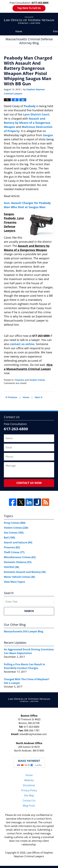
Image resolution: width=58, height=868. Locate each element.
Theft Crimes (14, 552)
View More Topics (14, 582)
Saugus (48, 135)
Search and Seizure (18, 542)
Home (19, 31)
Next (39, 397)
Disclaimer (29, 785)
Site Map (29, 795)
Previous (11, 397)
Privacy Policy (29, 790)
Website (29, 780)
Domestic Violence (18, 562)
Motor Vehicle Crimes (19, 577)
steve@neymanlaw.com (33, 734)
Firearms (19, 380)
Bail (9, 538)
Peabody (30, 106)
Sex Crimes (14, 533)
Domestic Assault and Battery (25, 572)
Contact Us (29, 801)
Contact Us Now (29, 483)
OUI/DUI (11, 567)
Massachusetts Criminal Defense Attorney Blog (29, 20)
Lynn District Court (36, 114)
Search (29, 611)
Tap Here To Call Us (29, 8)
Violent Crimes (37, 380)
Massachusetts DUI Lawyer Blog (24, 631)
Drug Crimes (15, 523)
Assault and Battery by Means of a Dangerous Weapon (27, 123)
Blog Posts (29, 806)
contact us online (22, 344)
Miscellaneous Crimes (20, 557)
